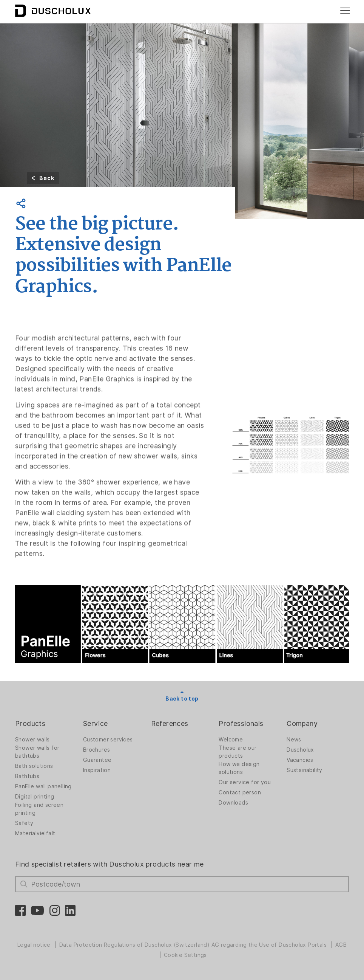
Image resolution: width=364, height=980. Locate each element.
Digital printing (35, 797)
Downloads (233, 803)
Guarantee (97, 760)
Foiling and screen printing (39, 809)
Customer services (108, 740)
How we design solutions (239, 768)
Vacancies (300, 760)
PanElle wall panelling (43, 786)
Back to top (182, 699)
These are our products (238, 752)
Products (30, 723)
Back (47, 178)
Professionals (241, 723)
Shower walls (32, 740)
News (294, 740)
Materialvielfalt (35, 833)
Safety (24, 823)
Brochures (97, 750)
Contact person (240, 792)
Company (302, 723)
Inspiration (97, 770)
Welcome (231, 740)
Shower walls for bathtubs (37, 752)
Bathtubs (27, 776)
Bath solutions (34, 766)
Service (96, 723)
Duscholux (300, 750)
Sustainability (305, 770)
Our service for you (245, 782)
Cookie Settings (185, 955)
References (170, 723)
